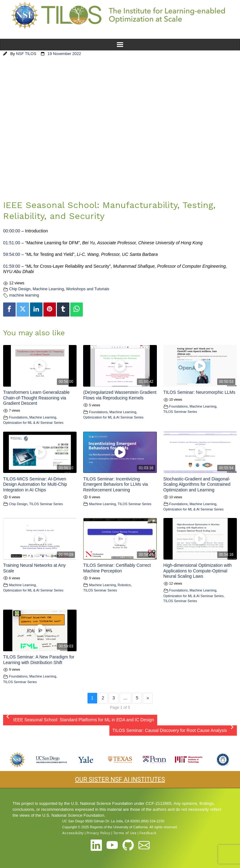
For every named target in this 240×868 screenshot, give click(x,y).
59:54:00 (12, 254)
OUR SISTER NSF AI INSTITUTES (120, 779)
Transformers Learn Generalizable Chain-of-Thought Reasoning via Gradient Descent (36, 398)
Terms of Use (125, 833)
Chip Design (20, 289)
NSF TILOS (26, 54)
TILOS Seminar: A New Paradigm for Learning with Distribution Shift (39, 660)
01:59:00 (12, 266)
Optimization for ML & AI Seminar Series (33, 423)
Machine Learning (48, 289)
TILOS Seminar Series (180, 412)
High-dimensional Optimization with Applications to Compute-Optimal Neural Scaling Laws (198, 571)
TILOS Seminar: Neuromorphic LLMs (199, 392)
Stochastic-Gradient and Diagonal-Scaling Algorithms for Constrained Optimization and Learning (197, 484)
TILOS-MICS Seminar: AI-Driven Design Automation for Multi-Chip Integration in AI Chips (35, 484)
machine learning (24, 295)
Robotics (124, 585)
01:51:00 (12, 243)
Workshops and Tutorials (87, 289)
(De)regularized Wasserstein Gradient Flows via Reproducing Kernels (120, 395)
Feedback (148, 833)
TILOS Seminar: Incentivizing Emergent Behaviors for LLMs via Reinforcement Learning (115, 484)
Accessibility (73, 833)
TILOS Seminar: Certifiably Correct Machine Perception (117, 568)
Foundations (18, 417)
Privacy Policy (98, 833)
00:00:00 (12, 231)
